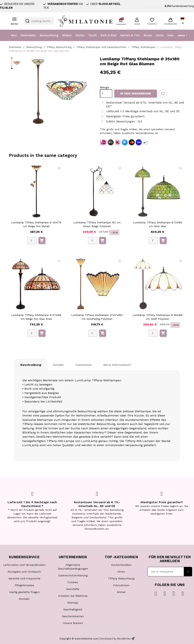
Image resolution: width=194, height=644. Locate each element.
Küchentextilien (121, 565)
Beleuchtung (49, 35)
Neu (14, 35)
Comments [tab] (84, 365)
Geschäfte (73, 589)
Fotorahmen (121, 585)
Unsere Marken (73, 623)
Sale (171, 35)
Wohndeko (28, 35)
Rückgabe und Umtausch (24, 572)
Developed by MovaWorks (115, 639)
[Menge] (106, 94)
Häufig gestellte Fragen (24, 592)
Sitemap (73, 603)
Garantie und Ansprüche (24, 578)
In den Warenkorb (136, 93)
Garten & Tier (130, 35)
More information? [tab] (117, 365)
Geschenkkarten (73, 616)
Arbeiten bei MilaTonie (73, 596)
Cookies (73, 582)
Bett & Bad (108, 35)
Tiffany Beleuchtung (121, 578)
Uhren (121, 572)
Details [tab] (58, 365)
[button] (137, 21)
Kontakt (24, 599)
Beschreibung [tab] (31, 365)
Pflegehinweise (24, 585)
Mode (148, 35)
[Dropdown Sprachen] (183, 21)
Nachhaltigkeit (73, 609)
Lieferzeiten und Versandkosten (24, 565)
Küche (80, 35)
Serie (160, 35)
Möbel (67, 35)
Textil (92, 35)
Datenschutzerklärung (73, 575)
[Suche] (39, 21)
